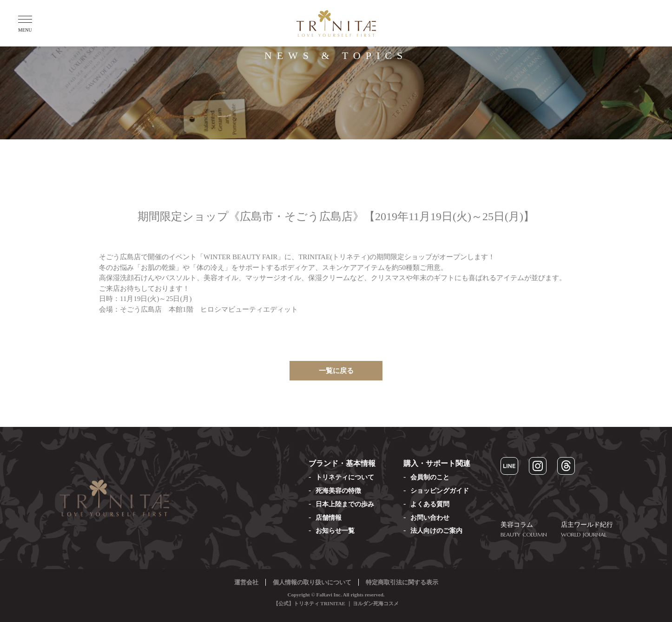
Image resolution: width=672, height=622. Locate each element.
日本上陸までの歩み (345, 504)
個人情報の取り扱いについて (312, 582)
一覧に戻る (336, 371)
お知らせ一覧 (335, 531)
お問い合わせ (430, 518)
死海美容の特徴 (338, 491)
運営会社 (246, 582)
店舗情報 (329, 518)
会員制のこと (430, 477)
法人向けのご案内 (436, 531)
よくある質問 (430, 504)
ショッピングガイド (440, 491)
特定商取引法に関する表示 (402, 582)
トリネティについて (345, 477)
